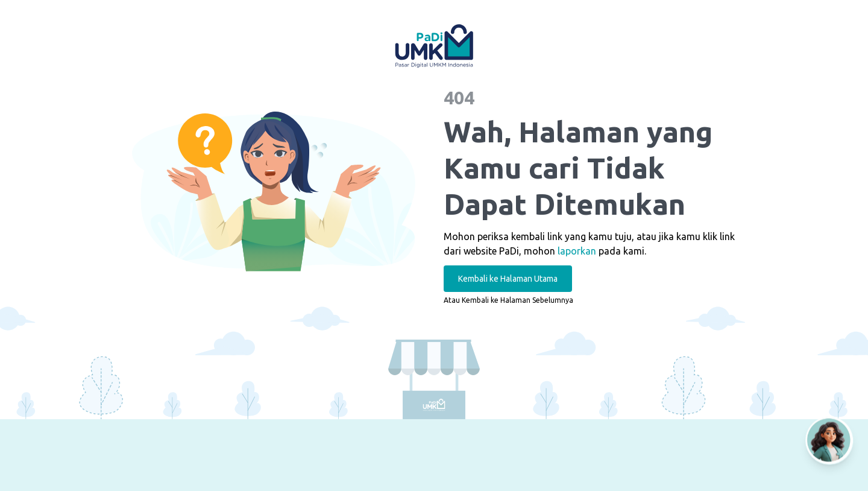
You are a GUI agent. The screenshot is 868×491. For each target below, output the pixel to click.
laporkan (577, 251)
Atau (508, 300)
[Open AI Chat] (829, 440)
